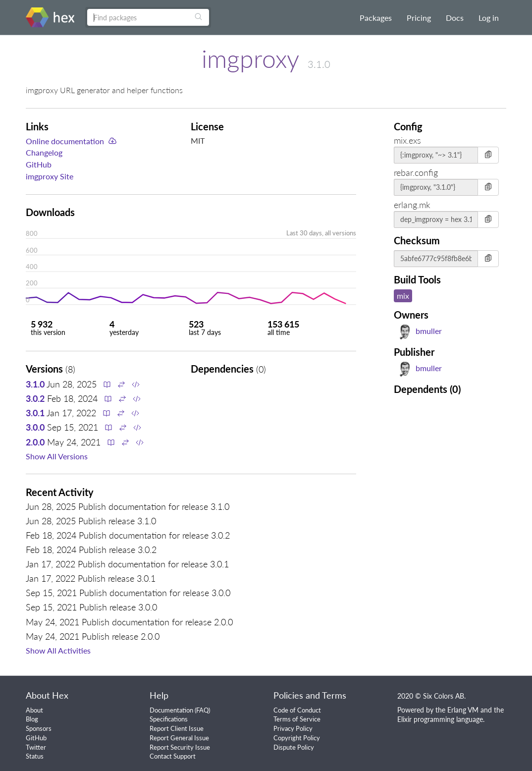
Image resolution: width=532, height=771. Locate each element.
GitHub (39, 164)
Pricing (419, 18)
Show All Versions (57, 456)
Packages (376, 18)
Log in (489, 18)
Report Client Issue (177, 728)
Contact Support (173, 756)
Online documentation (65, 141)
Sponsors (39, 728)
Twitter (36, 747)
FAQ (202, 710)
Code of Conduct (297, 710)
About (34, 710)
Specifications (169, 719)
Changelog (44, 152)
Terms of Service (297, 719)
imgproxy (250, 58)
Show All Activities (58, 650)
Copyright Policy (297, 738)
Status (35, 756)
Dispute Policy (294, 747)
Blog (32, 719)
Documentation (171, 710)
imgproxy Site (50, 176)
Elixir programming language (440, 719)
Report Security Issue (180, 747)
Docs (455, 18)
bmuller (420, 331)
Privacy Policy (293, 728)
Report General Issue (179, 738)
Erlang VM (463, 710)
